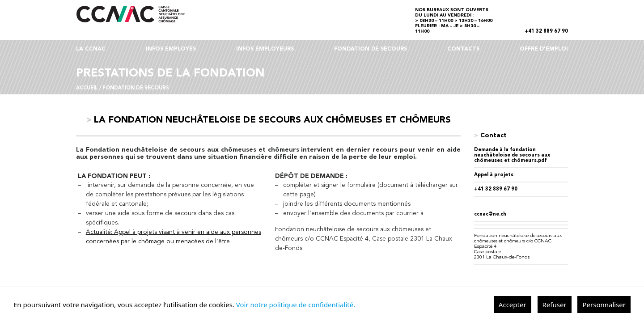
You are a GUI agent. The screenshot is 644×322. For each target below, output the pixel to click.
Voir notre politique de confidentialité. (296, 305)
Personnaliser (604, 305)
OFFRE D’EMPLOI (544, 49)
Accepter (513, 305)
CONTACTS (463, 49)
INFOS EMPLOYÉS (171, 49)
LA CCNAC (91, 49)
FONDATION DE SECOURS (371, 49)
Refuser (555, 305)
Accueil (87, 88)
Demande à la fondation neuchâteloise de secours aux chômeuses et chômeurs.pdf (512, 155)
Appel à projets (494, 175)
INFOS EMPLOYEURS (265, 49)
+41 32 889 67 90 (546, 32)
